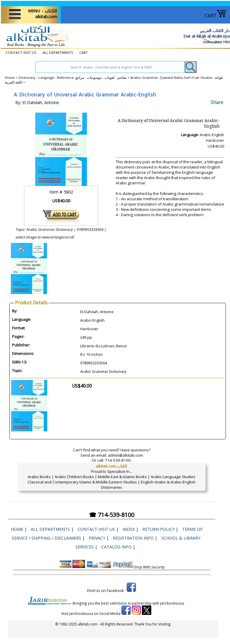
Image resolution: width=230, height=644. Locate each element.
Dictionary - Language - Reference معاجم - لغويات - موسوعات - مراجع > (74, 77)
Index (129, 529)
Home (10, 77)
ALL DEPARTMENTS (58, 52)
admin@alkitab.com (125, 455)
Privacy (97, 538)
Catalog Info (116, 547)
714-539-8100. (118, 460)
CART (216, 16)
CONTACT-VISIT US (21, 52)
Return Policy (158, 529)
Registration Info (133, 538)
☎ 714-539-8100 (112, 515)
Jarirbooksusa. (172, 603)
